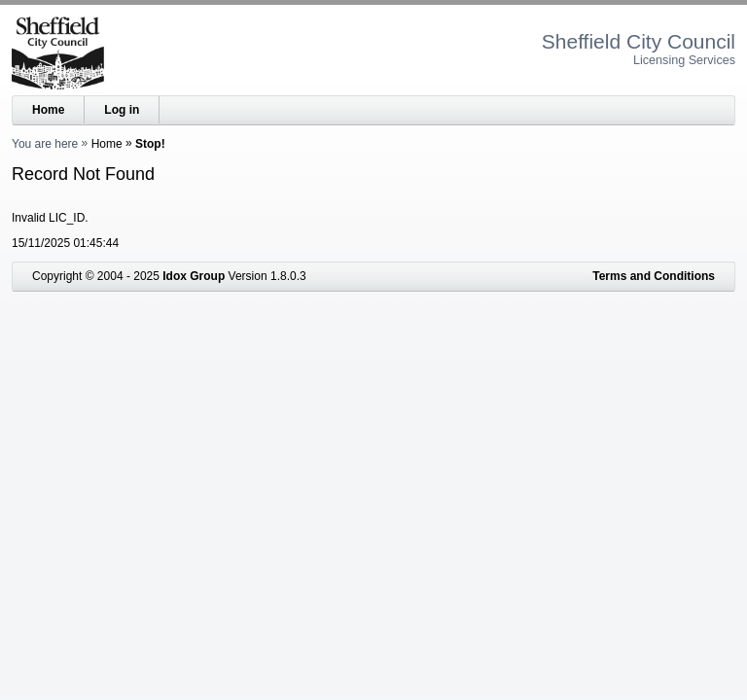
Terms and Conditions (654, 276)
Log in (122, 110)
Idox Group (194, 276)
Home (48, 110)
